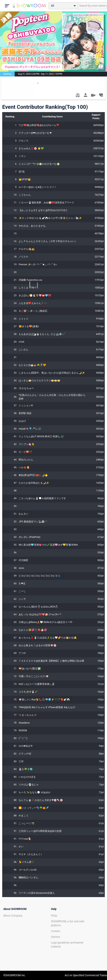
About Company (13, 916)
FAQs (54, 916)
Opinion (55, 937)
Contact (56, 931)
